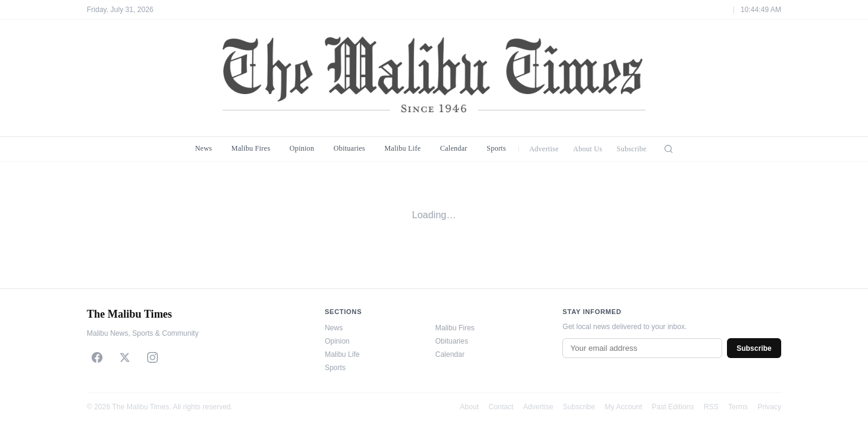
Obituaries (349, 148)
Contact (501, 407)
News (203, 148)
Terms (738, 407)
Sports (496, 148)
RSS (711, 407)
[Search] (668, 149)
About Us (588, 149)
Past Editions (673, 407)
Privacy (769, 407)
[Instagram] (153, 357)
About (469, 407)
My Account (623, 407)
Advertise (544, 149)
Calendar (454, 148)
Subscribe (632, 149)
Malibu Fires (251, 148)
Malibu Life (403, 148)
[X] (125, 357)
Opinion (302, 148)
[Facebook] (97, 357)
